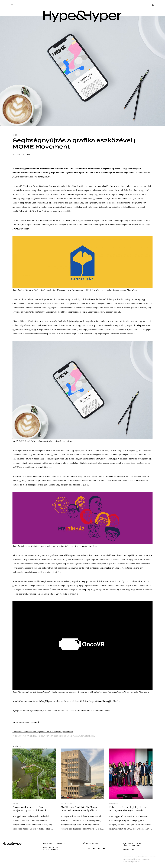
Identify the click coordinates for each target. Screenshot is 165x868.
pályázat (77, 736)
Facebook (35, 723)
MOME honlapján (104, 701)
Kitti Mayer (17, 155)
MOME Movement (21, 229)
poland (16, 803)
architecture (67, 803)
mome (69, 736)
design (15, 135)
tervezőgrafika (88, 736)
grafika (33, 736)
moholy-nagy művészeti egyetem (52, 736)
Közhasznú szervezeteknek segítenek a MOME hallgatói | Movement (43, 732)
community (24, 736)
